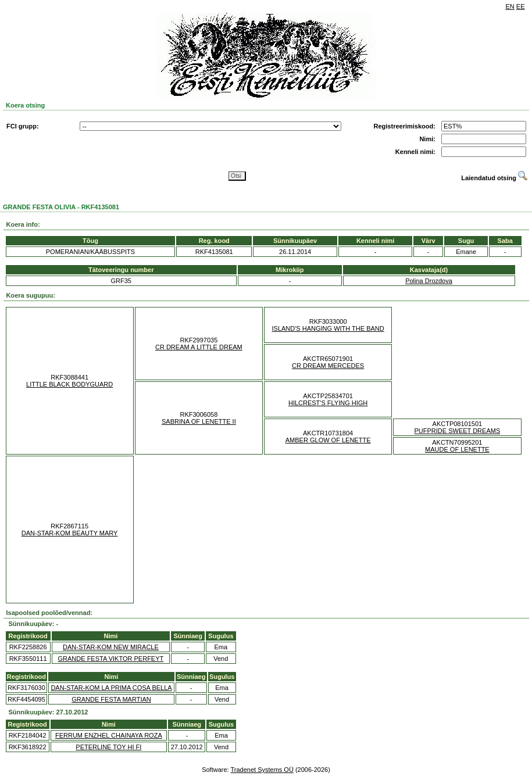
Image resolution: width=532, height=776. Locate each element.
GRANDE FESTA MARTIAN (111, 699)
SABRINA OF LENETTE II (199, 421)
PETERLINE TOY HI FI (108, 747)
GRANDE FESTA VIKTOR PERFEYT (111, 659)
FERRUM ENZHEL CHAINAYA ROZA (109, 735)
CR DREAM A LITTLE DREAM (199, 347)
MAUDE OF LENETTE (457, 449)
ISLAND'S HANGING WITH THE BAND (328, 328)
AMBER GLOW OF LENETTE (328, 440)
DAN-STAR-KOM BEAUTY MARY (70, 533)
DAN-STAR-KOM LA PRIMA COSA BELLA (111, 688)
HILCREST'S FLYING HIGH (328, 403)
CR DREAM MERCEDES (328, 366)
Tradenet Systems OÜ (262, 770)
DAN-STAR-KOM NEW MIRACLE (111, 647)
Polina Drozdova (429, 281)
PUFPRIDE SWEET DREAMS (458, 431)
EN (510, 6)
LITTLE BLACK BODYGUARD (69, 384)
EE (521, 6)
